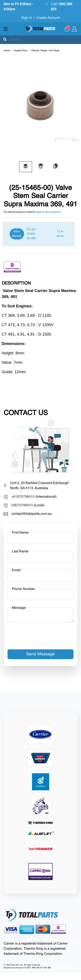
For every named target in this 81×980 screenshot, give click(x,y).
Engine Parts (21, 51)
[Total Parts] (40, 29)
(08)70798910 (22, 505)
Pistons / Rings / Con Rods (45, 51)
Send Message (40, 654)
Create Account (48, 18)
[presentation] (40, 634)
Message (19, 608)
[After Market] (39, 234)
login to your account (48, 212)
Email (16, 570)
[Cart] (67, 29)
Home (7, 51)
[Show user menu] (74, 29)
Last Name (20, 552)
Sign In (27, 18)
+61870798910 (23, 497)
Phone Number (23, 589)
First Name (20, 533)
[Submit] (5, 40)
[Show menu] (6, 29)
